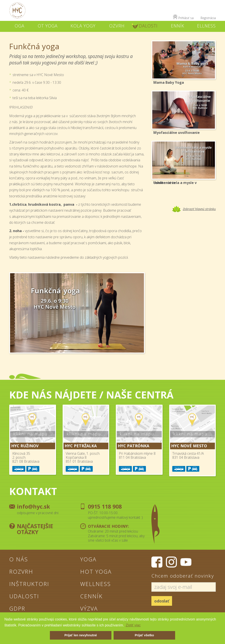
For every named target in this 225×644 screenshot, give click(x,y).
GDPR (17, 608)
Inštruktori (29, 584)
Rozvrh (21, 571)
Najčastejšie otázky (35, 529)
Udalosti (24, 596)
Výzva (89, 608)
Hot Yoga (96, 571)
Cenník (91, 596)
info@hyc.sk (34, 506)
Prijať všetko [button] (144, 635)
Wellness (95, 584)
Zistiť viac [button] (133, 625)
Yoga (88, 559)
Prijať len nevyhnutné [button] (81, 635)
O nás (19, 559)
